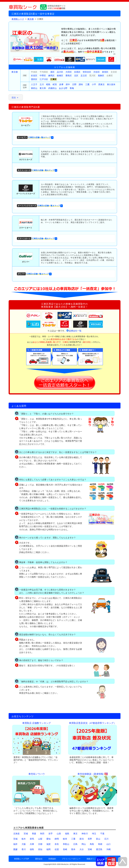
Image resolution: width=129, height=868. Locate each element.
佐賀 (57, 849)
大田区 (69, 72)
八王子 (34, 84)
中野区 (43, 76)
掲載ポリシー (92, 859)
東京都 (15, 72)
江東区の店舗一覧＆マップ (34, 137)
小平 (94, 84)
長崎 (65, 849)
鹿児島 (99, 849)
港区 (52, 72)
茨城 (15, 839)
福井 (15, 844)
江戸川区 (44, 79)
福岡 (48, 849)
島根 (100, 844)
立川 (42, 84)
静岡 (57, 839)
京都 (40, 844)
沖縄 (108, 849)
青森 (34, 834)
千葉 (102, 834)
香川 (24, 849)
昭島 (48, 84)
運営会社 (39, 859)
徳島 (32, 849)
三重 (73, 839)
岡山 (84, 844)
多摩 (61, 84)
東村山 (34, 88)
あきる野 (63, 88)
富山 (98, 839)
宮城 (26, 834)
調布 (81, 84)
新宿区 (105, 72)
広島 (75, 844)
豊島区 (69, 76)
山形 (59, 834)
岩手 (51, 834)
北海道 (16, 834)
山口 (108, 844)
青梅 (72, 88)
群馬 (32, 839)
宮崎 (90, 849)
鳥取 (92, 844)
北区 (76, 76)
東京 (75, 834)
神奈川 (85, 834)
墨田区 (34, 79)
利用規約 (52, 859)
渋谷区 (97, 72)
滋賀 (48, 844)
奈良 (57, 844)
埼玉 (94, 834)
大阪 (24, 844)
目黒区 (77, 72)
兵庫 (32, 844)
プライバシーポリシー (71, 859)
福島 (67, 834)
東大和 (43, 88)
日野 (74, 84)
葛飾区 (101, 76)
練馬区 (51, 76)
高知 (40, 849)
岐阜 (65, 839)
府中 (68, 84)
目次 (14, 98)
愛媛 (15, 849)
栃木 (24, 839)
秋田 (42, 834)
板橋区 (60, 76)
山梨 (40, 839)
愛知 (48, 839)
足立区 (84, 76)
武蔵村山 (52, 88)
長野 (90, 839)
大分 (82, 849)
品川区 (60, 72)
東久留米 (111, 84)
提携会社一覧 (75, 331)
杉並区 (34, 76)
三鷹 (87, 84)
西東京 (101, 84)
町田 (55, 84)
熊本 (73, 849)
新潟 (82, 839)
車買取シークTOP (22, 859)
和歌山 (66, 844)
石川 (106, 839)
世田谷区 (87, 72)
